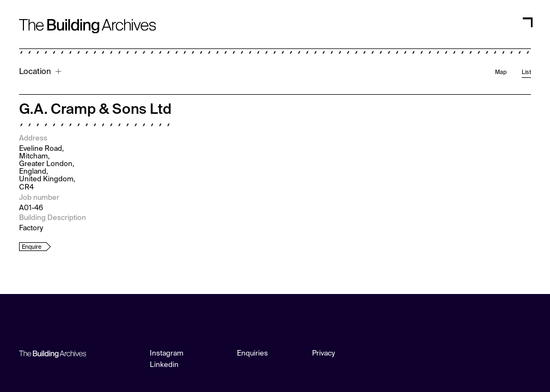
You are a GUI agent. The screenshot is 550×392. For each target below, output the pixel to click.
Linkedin (164, 365)
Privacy (323, 354)
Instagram (167, 354)
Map (501, 72)
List (526, 72)
